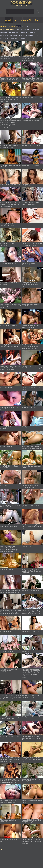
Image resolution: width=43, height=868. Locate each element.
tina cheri (21, 35)
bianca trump (24, 32)
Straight (9, 20)
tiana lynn (36, 30)
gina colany (29, 35)
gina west (20, 30)
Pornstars (18, 20)
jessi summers (5, 38)
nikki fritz (23, 38)
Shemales (33, 20)
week (28, 26)
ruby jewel (3, 32)
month (24, 26)
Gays (25, 20)
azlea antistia (4, 35)
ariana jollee (13, 35)
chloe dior (33, 32)
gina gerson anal (13, 32)
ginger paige (28, 30)
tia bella (37, 35)
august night (15, 38)
